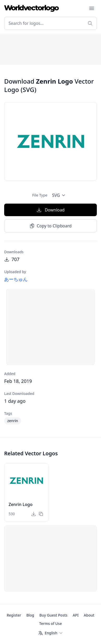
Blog (30, 615)
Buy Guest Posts (53, 615)
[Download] (34, 514)
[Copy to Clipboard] (41, 514)
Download (51, 210)
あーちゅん (16, 279)
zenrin (13, 421)
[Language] (51, 633)
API (76, 615)
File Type (40, 195)
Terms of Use (51, 623)
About (89, 615)
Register (14, 615)
